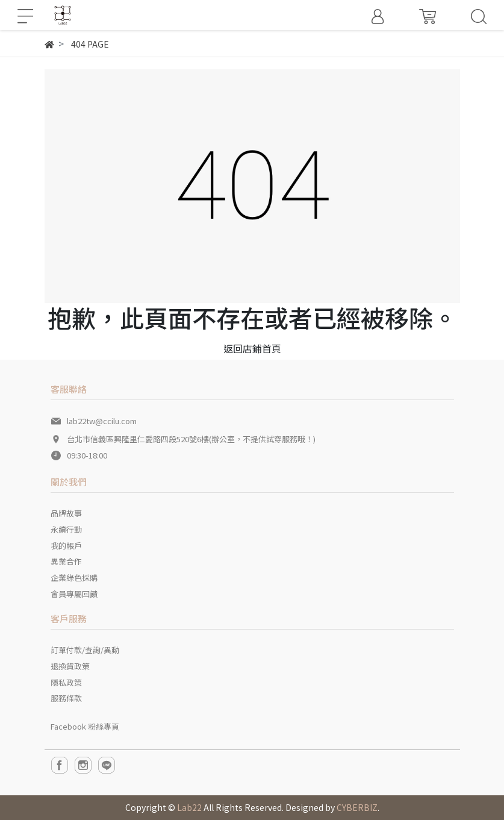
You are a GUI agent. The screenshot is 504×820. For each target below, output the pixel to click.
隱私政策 (66, 682)
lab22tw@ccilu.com (102, 421)
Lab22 (189, 807)
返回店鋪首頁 (252, 348)
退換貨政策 (70, 666)
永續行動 (66, 529)
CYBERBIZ (357, 807)
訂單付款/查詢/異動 (85, 650)
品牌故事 (66, 513)
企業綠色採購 (74, 577)
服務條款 (66, 698)
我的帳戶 (66, 546)
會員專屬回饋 (74, 594)
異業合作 (66, 561)
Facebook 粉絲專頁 (85, 726)
